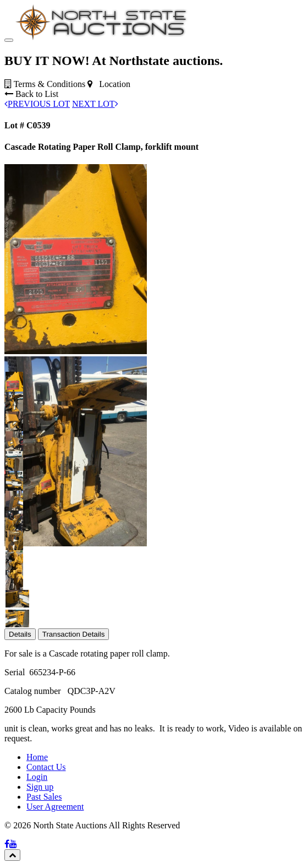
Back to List (31, 162)
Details (20, 702)
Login (37, 845)
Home (37, 825)
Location (109, 152)
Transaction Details (74, 702)
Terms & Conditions (45, 152)
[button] (14, 449)
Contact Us (46, 835)
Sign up (40, 855)
